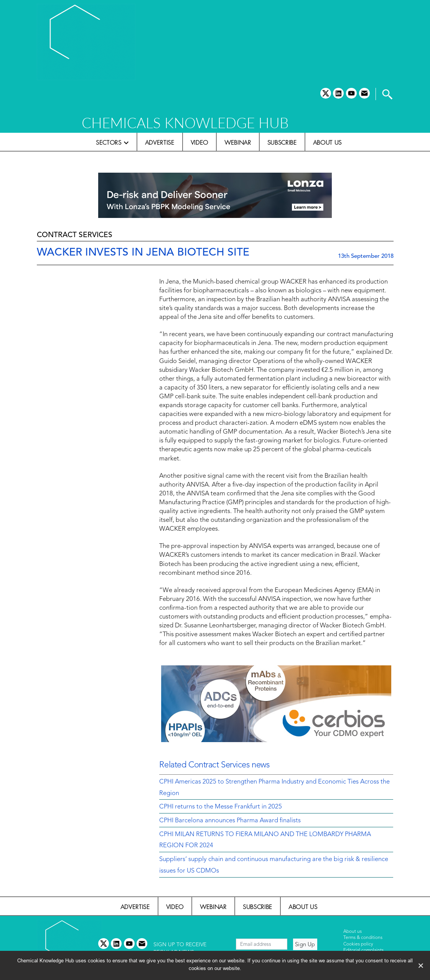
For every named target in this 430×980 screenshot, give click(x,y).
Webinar (238, 142)
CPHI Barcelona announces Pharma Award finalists (230, 821)
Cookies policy (358, 944)
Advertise (160, 142)
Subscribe (282, 142)
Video (199, 142)
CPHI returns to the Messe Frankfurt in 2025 (221, 807)
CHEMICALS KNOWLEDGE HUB (185, 123)
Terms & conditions (363, 938)
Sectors (109, 142)
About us (327, 142)
